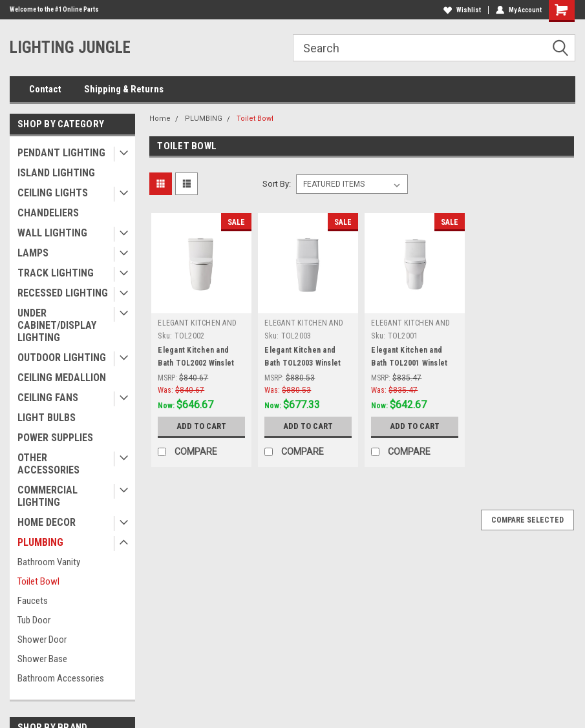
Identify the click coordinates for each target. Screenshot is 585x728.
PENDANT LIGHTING (61, 153)
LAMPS (33, 253)
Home (160, 119)
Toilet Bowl (38, 581)
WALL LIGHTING (52, 233)
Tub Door (34, 620)
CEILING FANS (48, 398)
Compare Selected (527, 520)
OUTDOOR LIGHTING (62, 358)
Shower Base (42, 659)
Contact (45, 89)
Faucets (33, 601)
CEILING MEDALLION (62, 378)
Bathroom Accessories (61, 678)
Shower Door (42, 640)
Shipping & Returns (124, 89)
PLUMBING (40, 542)
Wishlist (462, 10)
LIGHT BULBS (47, 418)
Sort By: (277, 184)
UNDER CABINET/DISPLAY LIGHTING (57, 325)
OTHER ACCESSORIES (48, 464)
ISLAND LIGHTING (56, 173)
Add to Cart (201, 426)
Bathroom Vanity (49, 562)
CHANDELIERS (48, 213)
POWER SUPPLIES (55, 438)
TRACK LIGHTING (56, 273)
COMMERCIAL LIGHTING (48, 496)
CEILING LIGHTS (53, 193)
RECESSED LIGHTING (63, 293)
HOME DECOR (47, 522)
